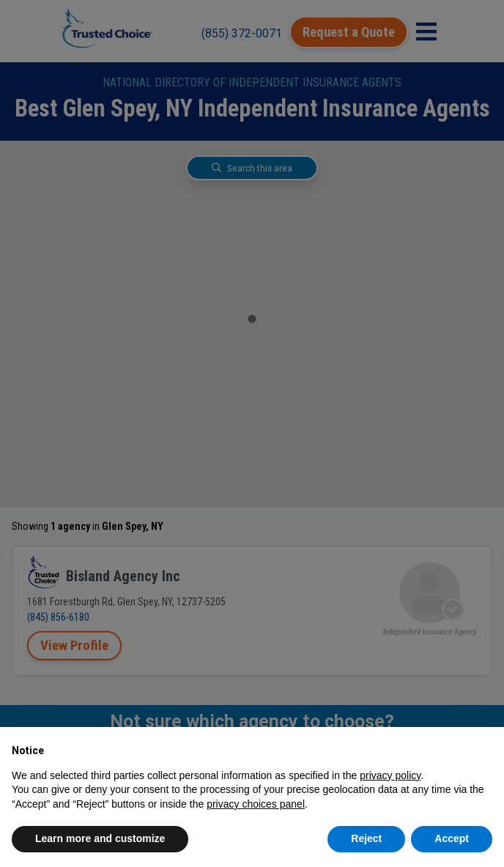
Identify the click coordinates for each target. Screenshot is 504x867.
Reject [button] (366, 838)
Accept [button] (452, 838)
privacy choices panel (256, 804)
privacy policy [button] (390, 775)
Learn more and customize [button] (100, 838)
